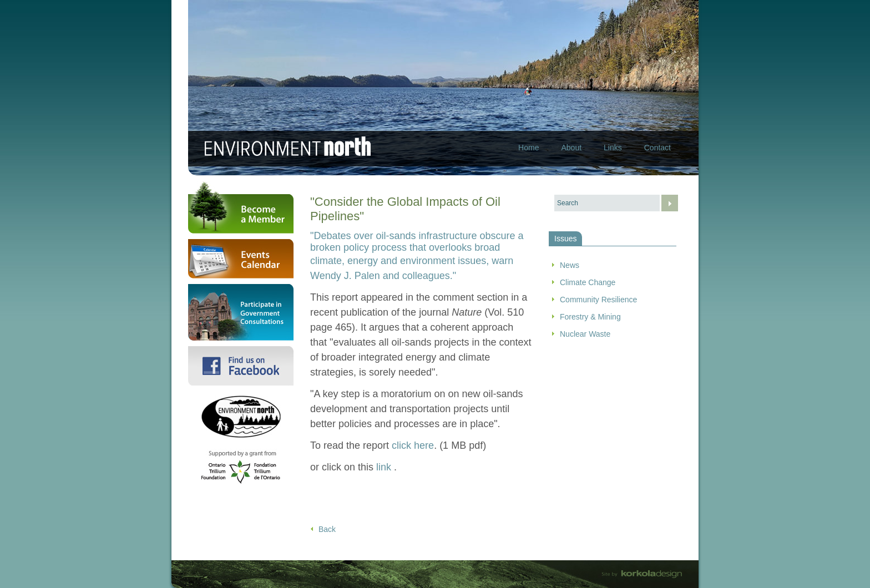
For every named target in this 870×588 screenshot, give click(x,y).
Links (613, 148)
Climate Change (588, 282)
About (571, 148)
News (570, 265)
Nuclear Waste (585, 334)
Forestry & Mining (590, 317)
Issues (565, 239)
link (385, 467)
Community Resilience (598, 300)
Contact (657, 148)
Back (327, 529)
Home (528, 148)
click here (413, 445)
